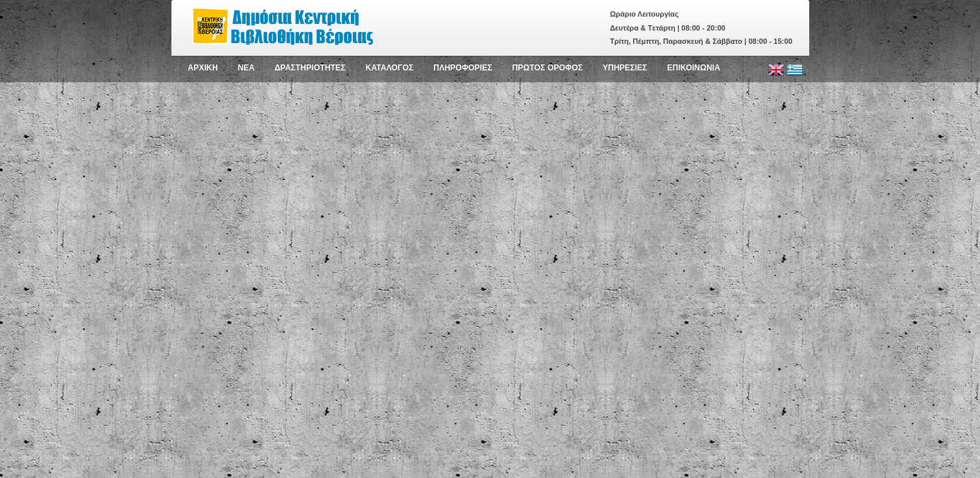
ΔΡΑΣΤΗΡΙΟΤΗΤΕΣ (310, 68)
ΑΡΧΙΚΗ (203, 68)
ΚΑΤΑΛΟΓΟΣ (389, 68)
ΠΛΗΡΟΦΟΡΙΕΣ (462, 68)
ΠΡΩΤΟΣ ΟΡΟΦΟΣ (547, 68)
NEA (246, 68)
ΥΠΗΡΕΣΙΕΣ (625, 68)
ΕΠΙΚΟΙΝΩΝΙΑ (694, 68)
